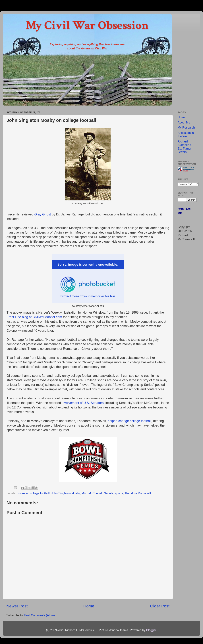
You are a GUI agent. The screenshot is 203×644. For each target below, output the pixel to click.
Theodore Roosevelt (138, 493)
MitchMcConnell (92, 493)
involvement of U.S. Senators (83, 403)
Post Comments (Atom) (40, 615)
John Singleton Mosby (66, 493)
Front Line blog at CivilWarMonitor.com (34, 317)
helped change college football (130, 421)
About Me (184, 122)
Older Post (160, 606)
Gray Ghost (43, 214)
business (23, 493)
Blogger (151, 630)
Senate (109, 493)
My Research (186, 127)
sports (119, 493)
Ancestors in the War (186, 134)
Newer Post (17, 606)
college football (40, 493)
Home (89, 606)
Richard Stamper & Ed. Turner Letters (185, 147)
